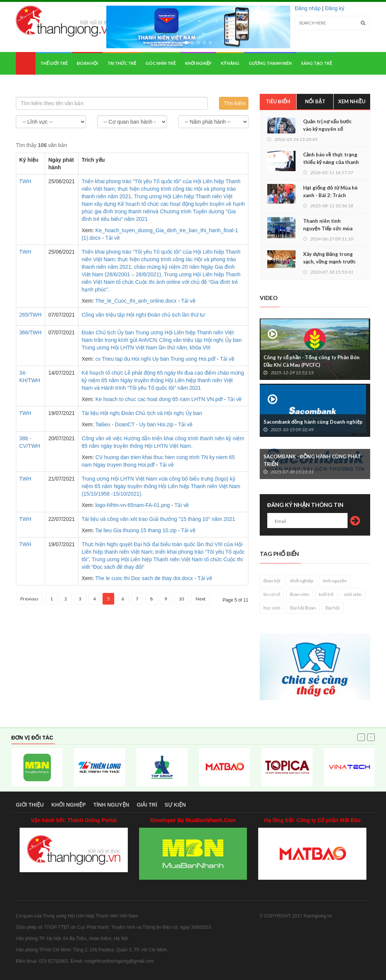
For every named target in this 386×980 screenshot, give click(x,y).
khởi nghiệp (302, 581)
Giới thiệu (30, 805)
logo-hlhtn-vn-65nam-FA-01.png (133, 505)
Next (201, 599)
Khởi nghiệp (198, 63)
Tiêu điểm (278, 101)
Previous (29, 599)
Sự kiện (175, 805)
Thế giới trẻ (54, 63)
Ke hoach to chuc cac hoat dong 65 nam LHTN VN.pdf (159, 399)
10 (181, 599)
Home (26, 63)
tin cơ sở (272, 594)
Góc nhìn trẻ (160, 63)
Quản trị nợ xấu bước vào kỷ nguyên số (327, 125)
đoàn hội (272, 581)
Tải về (113, 238)
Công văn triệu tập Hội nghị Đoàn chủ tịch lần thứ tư (143, 315)
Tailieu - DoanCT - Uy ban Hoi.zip (135, 424)
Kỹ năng (230, 63)
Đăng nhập (308, 8)
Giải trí (147, 805)
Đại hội (333, 608)
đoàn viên (300, 594)
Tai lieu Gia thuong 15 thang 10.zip (136, 530)
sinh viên (352, 594)
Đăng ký (335, 8)
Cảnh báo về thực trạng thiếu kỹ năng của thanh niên (331, 162)
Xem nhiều (352, 101)
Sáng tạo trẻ (317, 63)
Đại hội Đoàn (303, 608)
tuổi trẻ (326, 594)
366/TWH (30, 332)
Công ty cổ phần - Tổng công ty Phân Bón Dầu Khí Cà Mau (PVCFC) (312, 361)
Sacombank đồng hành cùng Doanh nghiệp (313, 422)
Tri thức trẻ (122, 63)
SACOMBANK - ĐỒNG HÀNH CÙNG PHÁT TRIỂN (312, 460)
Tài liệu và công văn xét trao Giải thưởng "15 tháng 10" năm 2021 (158, 519)
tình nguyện (335, 581)
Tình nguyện (111, 805)
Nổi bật (315, 101)
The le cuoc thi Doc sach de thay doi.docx (144, 578)
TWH (25, 181)
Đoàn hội (87, 63)
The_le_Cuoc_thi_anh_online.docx (136, 301)
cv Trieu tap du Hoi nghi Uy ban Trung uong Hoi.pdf (155, 359)
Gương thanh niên (270, 63)
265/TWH (30, 315)
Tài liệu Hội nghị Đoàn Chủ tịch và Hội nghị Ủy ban (142, 413)
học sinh (272, 608)
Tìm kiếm (235, 103)
